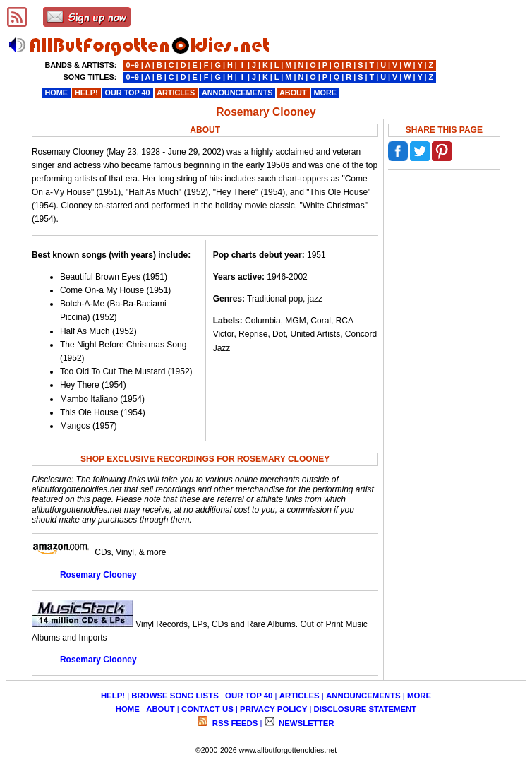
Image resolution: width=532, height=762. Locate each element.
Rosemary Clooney (98, 575)
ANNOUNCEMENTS (363, 696)
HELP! (113, 696)
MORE (419, 696)
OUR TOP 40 (249, 696)
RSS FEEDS (234, 723)
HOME (128, 709)
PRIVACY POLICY (273, 709)
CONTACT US (207, 709)
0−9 (132, 65)
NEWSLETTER (306, 723)
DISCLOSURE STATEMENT (365, 709)
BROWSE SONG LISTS (175, 696)
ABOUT (161, 709)
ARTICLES (300, 696)
